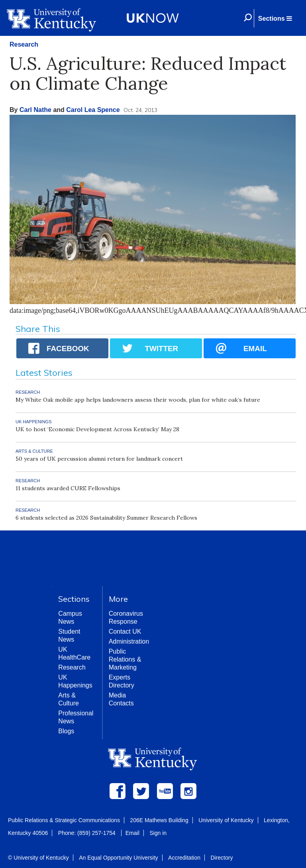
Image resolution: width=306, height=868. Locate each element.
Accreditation (184, 858)
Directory (222, 858)
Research (24, 44)
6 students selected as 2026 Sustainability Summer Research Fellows (106, 518)
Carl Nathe (35, 110)
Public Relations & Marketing (125, 659)
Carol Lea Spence (93, 110)
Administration (129, 641)
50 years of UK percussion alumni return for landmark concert (99, 459)
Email (132, 833)
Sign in (158, 833)
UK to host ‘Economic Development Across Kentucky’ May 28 (97, 429)
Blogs (66, 731)
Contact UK (125, 631)
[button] (275, 18)
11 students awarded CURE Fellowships (68, 488)
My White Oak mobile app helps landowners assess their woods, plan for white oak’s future (138, 400)
